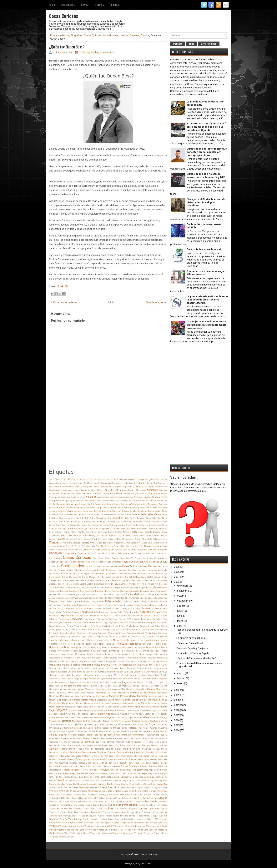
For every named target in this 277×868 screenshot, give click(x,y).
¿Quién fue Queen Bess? (67, 47)
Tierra (92, 809)
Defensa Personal (57, 570)
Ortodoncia (55, 728)
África (112, 487)
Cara (51, 532)
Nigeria (111, 718)
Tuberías (124, 816)
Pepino (134, 739)
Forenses (133, 623)
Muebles (155, 707)
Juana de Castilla (135, 668)
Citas (93, 543)
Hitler (157, 644)
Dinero (133, 580)
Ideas (105, 651)
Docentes (163, 584)
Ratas (131, 763)
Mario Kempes (87, 693)
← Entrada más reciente (63, 302)
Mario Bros (73, 693)
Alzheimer (54, 494)
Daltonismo (102, 566)
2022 (177, 690)
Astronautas (79, 508)
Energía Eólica (65, 601)
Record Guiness (95, 766)
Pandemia (163, 728)
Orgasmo (143, 724)
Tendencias (78, 805)
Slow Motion (66, 795)
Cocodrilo (70, 546)
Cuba (109, 562)
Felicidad (53, 619)
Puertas (154, 759)
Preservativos (89, 752)
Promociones (120, 756)
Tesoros (103, 805)
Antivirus (80, 501)
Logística (163, 679)
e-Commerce (133, 588)
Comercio (130, 546)
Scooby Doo (152, 781)
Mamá (125, 686)
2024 (177, 577)
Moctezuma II (154, 703)
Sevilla (61, 788)
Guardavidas (115, 637)
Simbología (107, 791)
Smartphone (80, 795)
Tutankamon (75, 819)
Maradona (131, 689)
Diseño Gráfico (87, 584)
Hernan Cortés (137, 640)
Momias (60, 707)
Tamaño (129, 802)
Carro (111, 532)
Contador (113, 553)
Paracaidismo (140, 731)
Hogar (164, 644)
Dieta (106, 580)
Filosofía (136, 619)
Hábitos (164, 637)
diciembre (183, 586)
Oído (58, 724)
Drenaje (109, 588)
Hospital (142, 647)
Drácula (101, 588)
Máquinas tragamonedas (108, 689)
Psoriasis (126, 759)
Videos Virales (97, 830)
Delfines (70, 570)
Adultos (79, 487)
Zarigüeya (54, 837)
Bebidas (136, 514)
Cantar (151, 529)
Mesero (111, 700)
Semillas (124, 784)
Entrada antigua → (156, 302)
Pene (116, 738)
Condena (132, 550)
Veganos (107, 823)
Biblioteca (53, 518)
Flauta (85, 623)
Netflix (74, 718)
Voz (100, 833)
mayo (180, 621)
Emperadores (89, 598)
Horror (134, 647)
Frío (104, 626)
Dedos (165, 566)
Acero (103, 483)
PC (166, 735)
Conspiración (70, 553)
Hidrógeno (65, 644)
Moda (164, 703)
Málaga (108, 686)
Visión (73, 833)
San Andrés (70, 781)
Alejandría (110, 490)
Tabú (112, 802)
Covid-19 (129, 558)
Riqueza (62, 777)
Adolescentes (67, 487)
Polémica (109, 749)
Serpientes (162, 784)
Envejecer (91, 605)
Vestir (96, 826)
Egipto (78, 594)
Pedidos (59, 739)
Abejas (142, 480)
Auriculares (115, 508)
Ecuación (64, 591)
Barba (158, 511)
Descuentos (113, 574)
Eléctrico (143, 595)
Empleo (108, 598)
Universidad (130, 819)
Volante (94, 833)
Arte (131, 504)
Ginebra (122, 633)
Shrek (128, 788)
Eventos (164, 612)
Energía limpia (82, 601)
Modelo (52, 707)
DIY (139, 584)
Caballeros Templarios (131, 522)
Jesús (123, 668)
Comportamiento (75, 550)
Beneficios (155, 514)
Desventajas (142, 574)
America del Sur (122, 494)
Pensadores (124, 739)
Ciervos (63, 543)
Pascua (102, 735)
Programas (98, 756)
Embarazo (153, 594)
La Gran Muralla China (153, 672)
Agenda (119, 487)
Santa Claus (134, 781)
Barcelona (54, 515)
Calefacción (93, 525)
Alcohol (100, 490)
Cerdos (52, 539)
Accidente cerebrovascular (71, 483)
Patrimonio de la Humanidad (146, 735)
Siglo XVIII (59, 791)
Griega (98, 637)
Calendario (104, 525)
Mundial (73, 710)
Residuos (53, 774)
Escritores (97, 609)
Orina (160, 724)
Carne (88, 532)
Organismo (119, 724)
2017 (87, 479)
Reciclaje (54, 766)
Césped (88, 539)
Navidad (124, 714)
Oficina (164, 721)
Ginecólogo (131, 633)
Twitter (86, 819)
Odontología (155, 721)
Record (83, 766)
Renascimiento (140, 770)
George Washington (79, 633)
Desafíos (152, 570)
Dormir (93, 588)
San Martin (103, 781)
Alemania (141, 490)
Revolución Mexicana (132, 774)
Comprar (88, 550)
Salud (60, 780)
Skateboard (54, 795)
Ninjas (130, 718)
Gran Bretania (73, 637)
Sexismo (68, 788)
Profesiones (88, 756)
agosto (181, 606)
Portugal (164, 749)
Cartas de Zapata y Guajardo (192, 648)
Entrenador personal (158, 601)
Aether (96, 487)
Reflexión (144, 766)
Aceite (97, 483)
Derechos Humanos (137, 570)
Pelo (103, 739)
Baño (151, 511)
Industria (86, 658)
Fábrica (108, 616)
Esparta (164, 609)
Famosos (126, 616)
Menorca (76, 700)
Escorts (79, 609)
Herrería (164, 640)
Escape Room (140, 605)
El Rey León (119, 595)
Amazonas (76, 494)
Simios (125, 791)
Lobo (149, 679)
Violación (153, 830)
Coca (139, 543)
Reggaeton (76, 770)
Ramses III (113, 763)
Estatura (113, 612)
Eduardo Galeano (120, 591)
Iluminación (148, 651)
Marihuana (162, 689)
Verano (80, 826)
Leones (70, 679)
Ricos (157, 774)
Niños (146, 717)
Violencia (163, 830)
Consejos (115, 5)
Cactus (52, 525)
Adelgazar (163, 483)
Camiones (93, 528)
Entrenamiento (55, 605)
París (60, 735)
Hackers (53, 640)
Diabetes (149, 577)
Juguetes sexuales (77, 672)
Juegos (53, 672)
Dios (146, 580)
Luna (160, 682)
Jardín (94, 668)
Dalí (95, 566)
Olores (70, 724)
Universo (141, 819)
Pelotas (109, 739)
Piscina (98, 745)
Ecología (151, 587)
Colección (91, 546)
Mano (164, 686)
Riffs (51, 777)
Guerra (125, 636)
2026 (177, 567)
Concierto (123, 550)
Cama (165, 525)
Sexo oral (94, 787)
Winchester (117, 833)
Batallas (116, 515)
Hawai (99, 640)
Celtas (149, 536)
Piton (111, 745)
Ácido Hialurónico (125, 483)
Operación (78, 724)
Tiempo (86, 809)
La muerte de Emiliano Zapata (193, 653)
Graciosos (61, 637)
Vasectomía (89, 823)
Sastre (144, 781)
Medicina (114, 696)
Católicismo (113, 536)
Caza (121, 536)
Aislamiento (69, 490)
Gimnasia (102, 633)
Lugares (127, 682)
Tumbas (133, 816)
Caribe (81, 532)
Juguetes (62, 672)
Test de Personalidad (125, 805)
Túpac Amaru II (160, 816)
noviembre (183, 591)
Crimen (150, 558)
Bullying (112, 522)
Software (114, 795)
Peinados (77, 739)
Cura (58, 566)
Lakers (68, 675)
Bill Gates (90, 518)
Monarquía (70, 707)
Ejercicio (86, 594)
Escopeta (70, 609)
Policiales (118, 749)
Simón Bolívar (135, 791)
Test (110, 805)
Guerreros (135, 637)
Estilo (120, 612)
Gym (157, 637)
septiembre (184, 601)
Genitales (163, 630)
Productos (76, 756)
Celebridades (139, 536)
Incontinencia (152, 654)
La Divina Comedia (133, 672)
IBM (95, 651)
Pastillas (111, 735)
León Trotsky (161, 675)
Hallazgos (63, 640)
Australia (126, 508)
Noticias (67, 721)
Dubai (124, 588)
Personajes (65, 742)
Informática (54, 661)
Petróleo (110, 742)
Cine (69, 543)
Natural (93, 714)
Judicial (148, 668)
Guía (143, 637)
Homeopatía (75, 647)
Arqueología (84, 504)
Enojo (145, 601)
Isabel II (156, 665)
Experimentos (68, 615)
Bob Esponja (139, 518)
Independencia (56, 658)
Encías (144, 598)
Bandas (134, 511)
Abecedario (133, 480)
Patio (130, 735)
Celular (156, 536)
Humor (67, 651)
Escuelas (116, 609)
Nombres (154, 717)
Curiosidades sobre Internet (204, 249)
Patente (124, 735)
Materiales (150, 693)
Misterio (115, 703)
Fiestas (122, 619)
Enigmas (137, 601)
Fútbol (136, 626)
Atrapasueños (103, 508)
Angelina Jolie (78, 497)
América (87, 494)
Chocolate (147, 539)
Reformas (153, 766)
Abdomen (123, 480)
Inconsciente (139, 654)
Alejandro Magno (125, 490)
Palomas (153, 728)
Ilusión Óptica (161, 651)
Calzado (158, 525)
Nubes (100, 721)
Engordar (127, 601)
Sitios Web (156, 791)
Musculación (103, 710)
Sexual (104, 787)
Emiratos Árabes (64, 598)
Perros (164, 739)
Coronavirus (55, 558)
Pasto (118, 735)
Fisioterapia (68, 623)
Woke (126, 833)
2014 (70, 479)
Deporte (101, 570)
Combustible (119, 546)
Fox (166, 623)
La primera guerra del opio (191, 638)
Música (114, 710)
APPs (142, 501)
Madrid (85, 686)
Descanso (74, 573)
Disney (115, 584)
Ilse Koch (136, 651)
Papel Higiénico (113, 731)
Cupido (52, 566)
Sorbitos (156, 795)
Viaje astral (119, 826)
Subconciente (127, 798)
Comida (139, 546)
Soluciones (137, 795)
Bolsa (155, 518)
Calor (151, 525)
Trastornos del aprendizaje (154, 812)
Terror (96, 805)
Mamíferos (134, 686)
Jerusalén (114, 668)
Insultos (164, 661)
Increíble (164, 654)
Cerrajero (71, 539)
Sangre (125, 781)
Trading (164, 809)
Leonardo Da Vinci (58, 679)
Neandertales (151, 714)
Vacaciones (55, 823)
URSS (156, 819)
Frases (77, 626)
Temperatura (66, 805)
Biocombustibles (103, 518)
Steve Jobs (93, 798)
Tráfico (64, 812)
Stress (118, 798)
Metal (128, 700)
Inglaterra (85, 661)
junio (180, 616)
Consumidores (101, 553)
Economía (162, 588)
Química (64, 763)
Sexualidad (114, 787)
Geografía (54, 633)
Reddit (117, 766)
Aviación (64, 35)
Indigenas (69, 658)
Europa (156, 612)
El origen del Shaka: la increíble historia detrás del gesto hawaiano (206, 202)
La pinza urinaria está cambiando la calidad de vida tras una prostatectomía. (207, 300)
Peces (52, 739)
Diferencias (116, 580)
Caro (94, 532)
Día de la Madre (156, 574)
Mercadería (102, 700)
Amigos (135, 494)
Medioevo (153, 696)
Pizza (123, 745)
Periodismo (156, 739)
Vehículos (139, 823)
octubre (181, 596)
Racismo (73, 763)
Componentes (61, 550)
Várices (79, 823)
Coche (156, 543)
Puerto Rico (162, 759)
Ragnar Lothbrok (100, 763)
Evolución (54, 616)
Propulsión (163, 756)
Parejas (53, 735)
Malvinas (117, 686)
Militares (88, 703)
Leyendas (94, 679)
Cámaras (53, 529)
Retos (87, 773)
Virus (67, 833)
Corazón (150, 553)
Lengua (133, 675)
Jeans (101, 668)
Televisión (54, 805)
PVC (56, 763)
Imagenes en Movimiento (73, 654)
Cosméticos (98, 558)
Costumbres (118, 558)
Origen (153, 724)
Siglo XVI (158, 788)
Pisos (105, 745)
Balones (125, 511)
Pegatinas (68, 739)
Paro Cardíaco (70, 735)
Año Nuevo (102, 501)
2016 (81, 480)
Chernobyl (103, 539)
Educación (134, 591)
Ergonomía (112, 605)
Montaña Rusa (100, 707)
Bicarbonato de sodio (69, 518)
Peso (103, 742)
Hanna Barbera (87, 640)
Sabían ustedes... (184, 477)
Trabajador (132, 809)
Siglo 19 (141, 788)
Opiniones (88, 724)
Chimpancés (128, 539)
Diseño (76, 584)
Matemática (136, 693)
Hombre (54, 647)
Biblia (164, 514)
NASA (69, 714)
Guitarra (150, 637)
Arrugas (125, 504)
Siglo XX (68, 791)
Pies (51, 745)
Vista (79, 833)
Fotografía (151, 622)
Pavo (162, 735)
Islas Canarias (70, 668)
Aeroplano (88, 487)
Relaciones (94, 770)
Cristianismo (161, 558)
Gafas (157, 626)
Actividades (140, 483)
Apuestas (150, 501)
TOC (116, 809)
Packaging (88, 728)
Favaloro (164, 616)
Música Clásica (126, 710)
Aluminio (163, 490)
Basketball (71, 515)
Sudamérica (148, 798)
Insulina (155, 661)
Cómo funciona (153, 546)
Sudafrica (138, 798)
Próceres (53, 756)
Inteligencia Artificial (71, 665)
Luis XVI (148, 682)
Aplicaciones (122, 501)
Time (105, 809)
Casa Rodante (145, 532)
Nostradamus (55, 721)
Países (117, 728)
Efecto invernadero (65, 595)
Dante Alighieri (115, 566)
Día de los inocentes (72, 577)
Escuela (107, 608)
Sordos (164, 795)
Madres (77, 686)
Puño (51, 763)
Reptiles (164, 770)
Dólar (79, 588)
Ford (126, 623)
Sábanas (139, 777)
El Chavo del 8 (106, 595)
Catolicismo (101, 536)
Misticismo (125, 703)
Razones (156, 763)
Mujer (52, 710)
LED (115, 675)
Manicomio (156, 686)
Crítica (73, 562)
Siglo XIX (149, 788)
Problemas (162, 752)
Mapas (81, 689)
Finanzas (146, 619)
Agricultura (141, 487)
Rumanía (124, 777)
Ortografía (67, 728)
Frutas (109, 626)
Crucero (94, 562)
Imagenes (54, 654)
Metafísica (120, 700)
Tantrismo (139, 802)
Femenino (64, 619)
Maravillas (141, 689)
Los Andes (60, 682)
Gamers (73, 630)
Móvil (138, 707)
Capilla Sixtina (161, 529)
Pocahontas (99, 749)
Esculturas (127, 609)
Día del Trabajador (134, 577)
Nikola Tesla (120, 718)
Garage (106, 630)
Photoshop (119, 742)
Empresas (136, 598)
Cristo (52, 562)
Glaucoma (163, 633)
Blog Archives (209, 44)
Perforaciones (144, 739)
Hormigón (114, 647)
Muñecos (91, 710)
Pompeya (136, 749)
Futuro (143, 626)
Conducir (152, 550)
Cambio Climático (67, 528)
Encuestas (163, 598)
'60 (50, 480)
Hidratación (54, 644)
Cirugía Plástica (81, 543)
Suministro (70, 802)
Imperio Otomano (95, 654)
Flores (92, 622)
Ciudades (101, 543)
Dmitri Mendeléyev (150, 584)
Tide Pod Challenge (73, 809)
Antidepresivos (126, 497)
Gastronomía (130, 630)
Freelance (86, 626)
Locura (155, 679)
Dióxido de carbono (158, 580)
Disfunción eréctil (102, 584)
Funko (130, 626)
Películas (87, 738)
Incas (117, 654)
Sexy (123, 788)
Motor (131, 707)
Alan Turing (81, 490)
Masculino (123, 693)
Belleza (145, 514)
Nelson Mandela (57, 718)
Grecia (91, 637)
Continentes (140, 553)
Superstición (98, 802)
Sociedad (93, 795)
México (163, 700)
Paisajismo (107, 728)
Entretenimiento (69, 605)
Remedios (114, 770)
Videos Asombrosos (60, 830)
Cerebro (61, 539)
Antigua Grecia (142, 497)
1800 (65, 480)
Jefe (107, 668)
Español (155, 609)
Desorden (132, 574)
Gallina (65, 630)
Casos (164, 532)
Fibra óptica (102, 619)
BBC (122, 515)
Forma (141, 622)
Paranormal (153, 731)
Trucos (100, 816)
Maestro (93, 686)
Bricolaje (88, 522)
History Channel (147, 644)
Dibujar (157, 577)
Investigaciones (125, 665)
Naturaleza (104, 714)
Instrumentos (144, 661)
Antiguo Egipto (68, 501)
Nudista (114, 721)
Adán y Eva (152, 483)
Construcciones (86, 553)
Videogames (139, 826)
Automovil (151, 507)
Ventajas (54, 826)
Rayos (148, 763)
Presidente (102, 752)
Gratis (84, 637)
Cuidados (154, 562)
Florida (99, 623)
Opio (96, 724)
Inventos (105, 665)
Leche (101, 675)
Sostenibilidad (55, 798)
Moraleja (124, 707)
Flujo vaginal (110, 623)
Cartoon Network (123, 532)
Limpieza (118, 679)
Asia (59, 508)
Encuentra (153, 598)
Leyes (103, 679)
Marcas (151, 689)
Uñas (150, 819)
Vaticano (99, 823)
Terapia (89, 805)
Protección (54, 759)
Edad (87, 591)
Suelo (157, 798)
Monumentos (113, 707)
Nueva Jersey (125, 721)
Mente (92, 700)
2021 (104, 480)
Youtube (138, 833)
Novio (93, 721)
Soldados (125, 795)
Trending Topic (70, 816)
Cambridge (82, 529)
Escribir (87, 609)
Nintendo (138, 718)
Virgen (60, 833)
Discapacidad (55, 584)
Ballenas (116, 511)
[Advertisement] (108, 441)
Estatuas (104, 612)
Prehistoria (75, 752)
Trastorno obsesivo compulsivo (126, 812)
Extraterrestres (96, 616)
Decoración (155, 566)
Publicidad (136, 759)
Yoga (131, 833)
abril (180, 626)
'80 (57, 480)
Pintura (71, 745)
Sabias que (150, 777)
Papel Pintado (127, 731)
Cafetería (65, 525)
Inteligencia (55, 665)
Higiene (88, 644)
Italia (80, 668)
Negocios (163, 714)
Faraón (148, 616)
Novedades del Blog (81, 721)
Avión (70, 511)
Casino (157, 532)
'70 (54, 480)
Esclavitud (152, 605)
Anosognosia (103, 497)
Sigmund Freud (80, 791)
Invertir (114, 665)
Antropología (91, 501)
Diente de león (87, 580)
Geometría (65, 633)
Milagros (79, 703)
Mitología (135, 703)
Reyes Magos (148, 774)
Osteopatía (77, 728)
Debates (144, 566)
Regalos (66, 770)
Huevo (60, 651)
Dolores (86, 588)
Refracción (163, 766)
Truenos (108, 816)
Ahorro (159, 487)
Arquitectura (108, 504)
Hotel (149, 647)
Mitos (144, 703)
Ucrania (95, 819)
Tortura (123, 809)
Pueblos (146, 759)
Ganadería (83, 630)
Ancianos (66, 497)
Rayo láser (140, 763)
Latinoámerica (90, 675)
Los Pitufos (104, 682)
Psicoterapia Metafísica (99, 759)
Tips (111, 808)
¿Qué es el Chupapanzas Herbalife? (196, 658)
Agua (151, 487)
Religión (104, 770)
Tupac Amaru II (145, 816)
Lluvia (144, 679)
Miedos (53, 703)
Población (89, 749)
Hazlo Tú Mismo (111, 640)
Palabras (133, 728)
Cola (84, 546)
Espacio (137, 609)
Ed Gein (81, 591)
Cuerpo (126, 562)
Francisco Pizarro (65, 626)
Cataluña (72, 536)
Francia (53, 626)
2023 (177, 582)
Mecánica (87, 696)
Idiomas (112, 651)
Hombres (64, 647)
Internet (96, 665)
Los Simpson (116, 682)
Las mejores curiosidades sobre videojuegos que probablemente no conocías (206, 325)
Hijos (102, 644)
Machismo (59, 686)
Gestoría (93, 633)
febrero (181, 678)
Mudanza (146, 707)
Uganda (103, 819)
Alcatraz (92, 490)
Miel (59, 703)
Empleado (100, 598)
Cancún (133, 529)
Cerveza (79, 539)
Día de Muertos (89, 577)
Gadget (151, 626)
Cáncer (115, 528)
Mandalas (145, 686)
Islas (59, 668)
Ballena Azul (105, 511)
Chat (94, 539)
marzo (181, 673)
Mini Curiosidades (102, 703)
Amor (152, 493)
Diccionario (74, 580)
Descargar (84, 574)
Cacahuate (156, 522)
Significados (95, 791)
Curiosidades (68, 5)
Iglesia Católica (124, 651)
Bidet (82, 518)
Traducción (54, 812)
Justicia (102, 672)
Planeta (146, 745)
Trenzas (81, 816)
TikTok (99, 809)
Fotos (160, 622)
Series (153, 784)
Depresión (122, 570)
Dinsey (140, 580)
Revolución (97, 773)
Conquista (162, 550)
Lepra (86, 679)
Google (52, 637)
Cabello (147, 522)
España (146, 608)
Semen (117, 784)
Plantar (155, 745)
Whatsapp (107, 833)
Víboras (128, 826)
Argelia (56, 504)
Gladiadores (151, 633)
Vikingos (113, 830)
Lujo (155, 682)
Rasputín (123, 763)
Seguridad (71, 784)
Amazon (65, 494)
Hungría (75, 651)
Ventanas (64, 826)
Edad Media (97, 591)
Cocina (61, 546)
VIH (107, 830)
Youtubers (148, 833)
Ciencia (85, 5)
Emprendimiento (121, 598)
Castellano (54, 536)
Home (54, 35)
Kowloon (119, 672)
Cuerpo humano (139, 562)
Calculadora (82, 525)
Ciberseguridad (160, 539)
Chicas (111, 539)
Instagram (132, 661)
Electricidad (132, 594)
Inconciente (127, 654)
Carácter (58, 532)
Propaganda (131, 756)
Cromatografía (83, 562)
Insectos (101, 661)
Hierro (81, 644)
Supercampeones (84, 802)
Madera (68, 686)
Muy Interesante (142, 710)
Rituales (75, 777)
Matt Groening (67, 696)
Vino (146, 830)
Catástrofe (82, 536)
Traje (70, 812)
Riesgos (164, 774)
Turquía (63, 819)
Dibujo (164, 577)
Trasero (107, 812)
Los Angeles (71, 682)
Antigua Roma (159, 497)
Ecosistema (54, 591)
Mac (51, 686)
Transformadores (82, 812)
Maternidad (162, 693)
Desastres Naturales (59, 574)
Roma (96, 777)
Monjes (79, 707)
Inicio (52, 5)
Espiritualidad (55, 612)
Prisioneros (139, 752)
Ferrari (92, 619)
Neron (67, 718)
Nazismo (134, 714)
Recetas (164, 763)
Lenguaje (142, 675)
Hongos (106, 647)
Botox (61, 522)
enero (180, 683)
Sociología (103, 795)
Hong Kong (96, 647)
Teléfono (163, 801)
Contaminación (126, 553)
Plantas (163, 745)
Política (127, 749)
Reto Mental (78, 773)
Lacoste (60, 675)
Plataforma (64, 749)
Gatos (140, 630)
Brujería (103, 522)
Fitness (78, 623)
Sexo (75, 787)
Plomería (80, 749)
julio (179, 611)
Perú (97, 742)
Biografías (76, 35)
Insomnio (122, 661)
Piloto (144, 35)
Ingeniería (74, 661)
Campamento (105, 529)
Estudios (146, 612)
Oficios (52, 724)
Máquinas (90, 689)
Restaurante (64, 773)
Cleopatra (119, 543)
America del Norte (103, 494)
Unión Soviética (116, 819)
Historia (99, 5)
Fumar (116, 626)
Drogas (117, 588)
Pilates (57, 745)
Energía (53, 601)
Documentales (57, 588)
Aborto (164, 480)
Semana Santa (106, 784)
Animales (91, 497)
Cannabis (142, 528)
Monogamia (88, 707)
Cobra (133, 543)
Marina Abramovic (58, 693)
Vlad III (86, 833)
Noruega (164, 718)
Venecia (154, 823)
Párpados (81, 735)
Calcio (73, 525)
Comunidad (113, 550)
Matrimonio (54, 696)
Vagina (72, 823)
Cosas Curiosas (64, 16)
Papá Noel (101, 731)
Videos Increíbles (80, 830)
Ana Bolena (162, 494)
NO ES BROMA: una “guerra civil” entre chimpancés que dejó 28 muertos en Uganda (206, 127)
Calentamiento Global (121, 525)
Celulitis (164, 536)
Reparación (154, 770)
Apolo (131, 501)
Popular (178, 44)
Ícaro (99, 651)
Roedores (88, 777)
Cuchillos (117, 562)
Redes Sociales (130, 766)
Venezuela (163, 823)
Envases (81, 605)
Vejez (147, 823)
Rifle (56, 777)
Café (58, 525)
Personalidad (77, 742)
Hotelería (156, 647)
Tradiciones (153, 809)
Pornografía (146, 749)
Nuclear (107, 721)
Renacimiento (125, 770)
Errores (120, 605)
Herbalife (125, 640)
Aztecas (78, 511)
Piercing (149, 742)
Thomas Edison (56, 809)
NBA (141, 714)
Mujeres (134, 35)
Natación (76, 714)
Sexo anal (84, 787)
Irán (150, 665)
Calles (145, 525)
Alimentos (152, 490)
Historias (133, 644)
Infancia (122, 658)
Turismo (53, 819)
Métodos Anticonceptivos (145, 700)
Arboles (159, 501)
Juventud (111, 672)
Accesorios (54, 483)
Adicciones (54, 487)
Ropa (110, 777)
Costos (108, 558)
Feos (86, 619)
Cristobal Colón (63, 562)
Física (165, 619)
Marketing (101, 693)
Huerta (164, 647)
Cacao (165, 522)
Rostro (116, 777)
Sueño (164, 798)
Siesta (134, 788)
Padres (97, 728)
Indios (78, 658)
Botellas (53, 522)
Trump (116, 816)
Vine (134, 830)
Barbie (164, 511)
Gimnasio (113, 633)
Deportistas (111, 570)
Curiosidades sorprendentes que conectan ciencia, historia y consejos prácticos (207, 152)
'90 (60, 480)
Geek (147, 630)
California (137, 525)
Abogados (150, 480)
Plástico (53, 749)
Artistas (138, 504)
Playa (72, 749)
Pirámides (81, 745)
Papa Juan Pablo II (87, 731)
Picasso (138, 742)
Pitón (117, 745)
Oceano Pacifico (140, 721)
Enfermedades (113, 601)
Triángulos (91, 816)
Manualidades (70, 689)
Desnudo (123, 574)
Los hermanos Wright (88, 682)
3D (114, 480)
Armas (75, 504)
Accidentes (89, 483)
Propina (153, 756)
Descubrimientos (98, 573)
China (138, 539)
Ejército (95, 595)
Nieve (104, 718)
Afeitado (104, 487)
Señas (147, 784)
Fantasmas (137, 616)
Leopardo (78, 679)
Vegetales (116, 823)
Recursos (108, 766)
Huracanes (84, 651)
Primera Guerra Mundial (120, 752)
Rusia (131, 777)
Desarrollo (163, 570)
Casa (135, 532)
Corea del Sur (161, 553)
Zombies (71, 837)
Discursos (67, 584)
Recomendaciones (69, 766)
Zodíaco (62, 837)
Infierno (142, 658)
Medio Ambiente (138, 696)
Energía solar (97, 601)
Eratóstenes (101, 605)
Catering (91, 536)
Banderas (143, 511)
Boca (148, 518)
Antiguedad (55, 501)
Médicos (124, 696)
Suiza (61, 802)
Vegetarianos (127, 823)
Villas (121, 830)
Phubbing (129, 742)
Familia (116, 616)
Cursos (89, 566)
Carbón (67, 532)
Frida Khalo (96, 626)
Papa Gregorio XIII (69, 731)
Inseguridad (112, 661)
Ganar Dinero (95, 630)
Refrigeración (55, 770)
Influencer (151, 658)
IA (91, 651)
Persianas (54, 742)
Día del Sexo (118, 577)
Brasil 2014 (77, 522)
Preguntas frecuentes (59, 752)
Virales (53, 833)
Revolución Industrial (113, 774)
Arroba (117, 504)
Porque (155, 749)
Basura (81, 514)
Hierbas (74, 644)
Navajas (115, 714)
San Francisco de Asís (87, 781)
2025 (109, 480)
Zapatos (157, 833)
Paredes (164, 731)
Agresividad (129, 487)
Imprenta (109, 654)
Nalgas (154, 710)
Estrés (127, 612)
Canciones (124, 529)
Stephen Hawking (80, 798)
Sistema (146, 791)
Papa (58, 731)
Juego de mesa (160, 668)
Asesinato (153, 504)
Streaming (110, 798)
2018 (93, 479)
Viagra (103, 826)
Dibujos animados (59, 580)
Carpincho (102, 532)
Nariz (62, 714)
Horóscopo (125, 647)
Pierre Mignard (161, 742)
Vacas (64, 823)
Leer (119, 675)
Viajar (110, 826)
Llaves (137, 679)
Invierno (137, 665)
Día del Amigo (104, 577)
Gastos (119, 630)
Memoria (67, 700)
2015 (76, 480)
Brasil (67, 522)
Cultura (164, 562)
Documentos (70, 588)
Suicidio (53, 801)
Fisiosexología (55, 623)
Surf (107, 802)
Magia (101, 686)
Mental (84, 700)
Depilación (91, 570)
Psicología (82, 759)
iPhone (145, 665)
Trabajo (143, 808)
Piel (143, 742)
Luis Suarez (137, 682)
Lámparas (77, 675)
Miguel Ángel (68, 703)
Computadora (100, 550)
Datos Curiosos (131, 566)
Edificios (107, 591)
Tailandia (120, 802)
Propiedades (144, 756)
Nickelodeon (95, 718)
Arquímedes (96, 504)
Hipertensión (111, 644)
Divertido (132, 584)
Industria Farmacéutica (105, 658)
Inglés (94, 661)
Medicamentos (100, 696)
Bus (118, 522)
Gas (113, 630)
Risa (68, 777)
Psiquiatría (115, 759)
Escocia (61, 609)
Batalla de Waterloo (103, 515)
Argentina (65, 504)
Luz (166, 682)
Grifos (105, 637)
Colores (109, 546)
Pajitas (124, 728)
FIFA (129, 619)
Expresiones (83, 616)
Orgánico (109, 724)
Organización (131, 724)
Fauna (155, 616)
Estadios (76, 612)
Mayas (78, 696)
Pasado (95, 735)
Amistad (144, 494)
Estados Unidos (89, 612)
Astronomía (90, 508)
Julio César (91, 672)
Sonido (148, 795)
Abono (158, 480)
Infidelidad (132, 658)
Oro (165, 724)
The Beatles (162, 805)
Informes (64, 661)
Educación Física (148, 591)
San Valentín (115, 781)
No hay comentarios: (103, 52)
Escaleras (129, 605)
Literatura (128, 679)
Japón (87, 668)
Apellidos (111, 501)
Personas (89, 742)
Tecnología (151, 801)
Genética (154, 630)
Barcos (62, 514)
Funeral (123, 626)
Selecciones (92, 784)
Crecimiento (140, 558)
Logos (52, 682)
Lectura (108, 675)
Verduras (89, 826)
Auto (134, 508)
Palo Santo (143, 728)
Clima (127, 543)
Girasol (141, 633)
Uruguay (164, 819)
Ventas (72, 826)
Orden (101, 724)
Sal (158, 777)
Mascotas (112, 693)
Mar (123, 689)
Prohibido (109, 756)
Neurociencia (83, 718)
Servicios (53, 788)
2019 (177, 705)
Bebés (128, 514)
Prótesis (62, 759)
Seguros (82, 784)
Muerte (164, 707)
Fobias (120, 623)
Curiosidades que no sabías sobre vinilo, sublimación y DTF (206, 176)
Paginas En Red (144, 863)
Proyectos (71, 759)
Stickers (102, 798)
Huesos (53, 651)
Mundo (82, 710)
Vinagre (128, 830)
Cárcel (74, 532)
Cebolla (128, 536)
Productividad (64, 756)
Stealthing (67, 798)
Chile (118, 539)
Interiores (86, 665)
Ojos (64, 724)
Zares (165, 833)
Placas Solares (133, 745)
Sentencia (139, 784)
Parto (88, 735)
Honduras (86, 647)
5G (117, 480)
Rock (81, 777)
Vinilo (140, 830)
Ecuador (73, 591)
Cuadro (102, 562)
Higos (96, 644)
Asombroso (68, 508)
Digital (126, 580)
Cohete (78, 546)
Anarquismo (55, 497)
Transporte (96, 812)
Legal (125, 675)
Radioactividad (84, 763)
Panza (52, 731)
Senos (132, 784)
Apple (137, 501)
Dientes (99, 580)
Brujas (96, 522)
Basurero (89, 515)
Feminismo (76, 619)
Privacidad (150, 752)
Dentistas (80, 570)
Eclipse (142, 588)
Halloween (74, 640)
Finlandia (156, 619)
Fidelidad (113, 619)
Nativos (85, 714)
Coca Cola (147, 543)
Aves (160, 508)
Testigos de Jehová (146, 805)
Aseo (145, 504)
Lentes (151, 675)
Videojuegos (153, 826)
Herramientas (152, 640)
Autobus (141, 508)
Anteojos (114, 497)
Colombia (100, 546)
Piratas (90, 745)
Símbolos (117, 791)
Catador (63, 536)
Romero (103, 777)
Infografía (162, 658)
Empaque (77, 598)
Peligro (96, 738)
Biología (128, 518)
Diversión (123, 584)
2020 (99, 480)
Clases (110, 543)
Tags (191, 44)
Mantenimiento (56, 689)
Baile (96, 511)
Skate (165, 791)
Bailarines (88, 511)
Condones (142, 550)
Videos (163, 826)
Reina (85, 770)
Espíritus (67, 612)
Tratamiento (55, 816)
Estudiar (135, 612)
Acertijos (112, 483)
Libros (109, 679)
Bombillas (163, 518)
